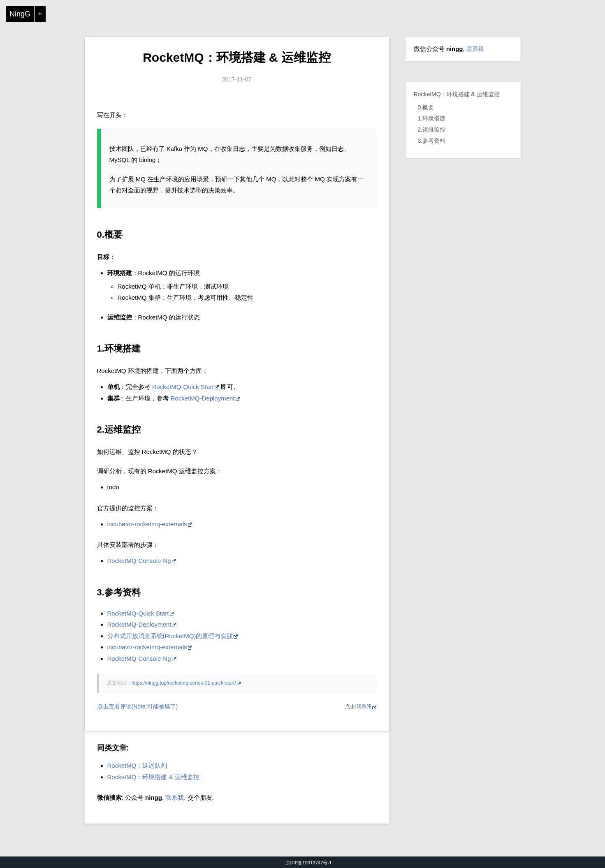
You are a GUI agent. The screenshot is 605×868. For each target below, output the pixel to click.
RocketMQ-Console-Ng (139, 561)
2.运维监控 (432, 130)
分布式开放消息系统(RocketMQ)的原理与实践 (170, 636)
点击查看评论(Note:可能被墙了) (138, 706)
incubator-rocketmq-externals (147, 524)
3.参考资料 (432, 141)
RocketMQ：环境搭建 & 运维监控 (237, 57)
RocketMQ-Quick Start (183, 387)
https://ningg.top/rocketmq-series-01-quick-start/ (184, 683)
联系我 (364, 706)
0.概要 (426, 107)
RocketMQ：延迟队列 (137, 765)
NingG (20, 14)
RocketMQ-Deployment (203, 398)
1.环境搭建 (432, 118)
